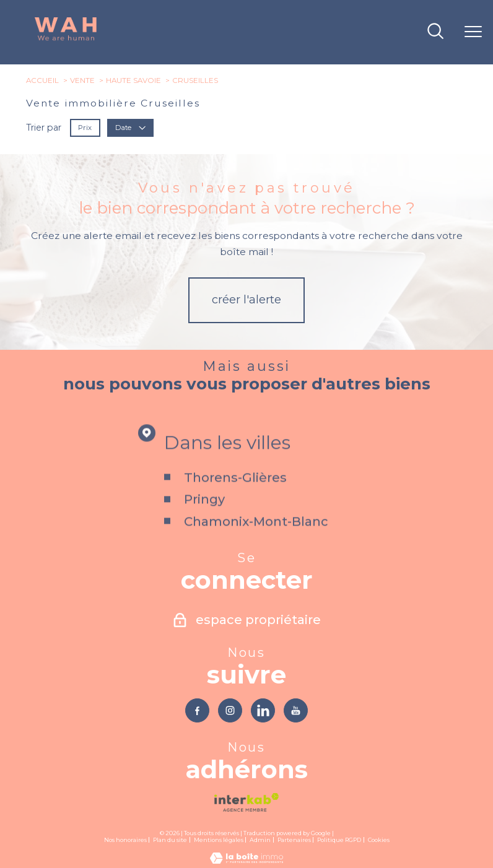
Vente (82, 80)
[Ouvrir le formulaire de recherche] (435, 32)
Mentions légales (219, 840)
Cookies (379, 840)
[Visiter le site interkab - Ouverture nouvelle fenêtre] (246, 802)
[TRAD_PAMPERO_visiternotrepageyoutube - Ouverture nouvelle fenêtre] (296, 710)
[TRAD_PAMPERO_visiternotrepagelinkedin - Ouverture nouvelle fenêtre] (263, 710)
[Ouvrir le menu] (473, 32)
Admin (260, 840)
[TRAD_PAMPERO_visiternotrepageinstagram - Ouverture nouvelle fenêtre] (230, 710)
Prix (85, 127)
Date (131, 127)
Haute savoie (133, 80)
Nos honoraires (125, 840)
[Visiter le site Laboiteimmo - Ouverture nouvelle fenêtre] (246, 861)
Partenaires (294, 840)
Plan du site (170, 840)
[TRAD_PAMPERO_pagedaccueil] (66, 39)
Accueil (42, 80)
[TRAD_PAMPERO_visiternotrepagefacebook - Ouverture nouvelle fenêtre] (197, 710)
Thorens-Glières (236, 498)
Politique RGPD (339, 840)
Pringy (205, 519)
